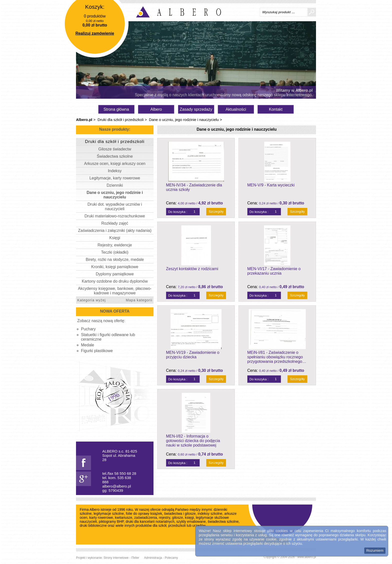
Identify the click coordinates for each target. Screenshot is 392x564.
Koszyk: (95, 7)
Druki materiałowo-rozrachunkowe (115, 216)
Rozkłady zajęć (115, 223)
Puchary (88, 329)
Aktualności (236, 109)
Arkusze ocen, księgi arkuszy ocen (115, 164)
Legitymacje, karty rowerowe (115, 178)
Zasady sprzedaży (196, 109)
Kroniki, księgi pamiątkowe (115, 267)
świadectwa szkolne (223, 522)
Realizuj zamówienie (95, 33)
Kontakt (276, 109)
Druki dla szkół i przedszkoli (120, 120)
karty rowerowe (101, 518)
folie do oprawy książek (144, 514)
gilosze (177, 518)
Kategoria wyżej (91, 300)
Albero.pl (84, 120)
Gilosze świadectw (115, 149)
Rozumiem (375, 551)
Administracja (153, 558)
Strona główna (116, 109)
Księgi (115, 238)
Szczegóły (216, 212)
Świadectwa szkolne (115, 156)
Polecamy (171, 558)
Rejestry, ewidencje (115, 245)
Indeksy (115, 171)
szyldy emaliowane (191, 522)
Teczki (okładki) (115, 252)
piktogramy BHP (111, 522)
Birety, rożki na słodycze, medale (115, 260)
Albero (156, 109)
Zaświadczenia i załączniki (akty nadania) (115, 231)
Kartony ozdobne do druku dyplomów (115, 281)
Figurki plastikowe (97, 351)
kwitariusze (124, 518)
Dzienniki (115, 185)
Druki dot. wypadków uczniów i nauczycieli (115, 207)
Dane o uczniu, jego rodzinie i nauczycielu (184, 120)
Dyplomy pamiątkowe (115, 274)
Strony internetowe (116, 558)
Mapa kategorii (139, 300)
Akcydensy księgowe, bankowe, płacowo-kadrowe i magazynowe (115, 291)
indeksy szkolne (210, 514)
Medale (87, 345)
